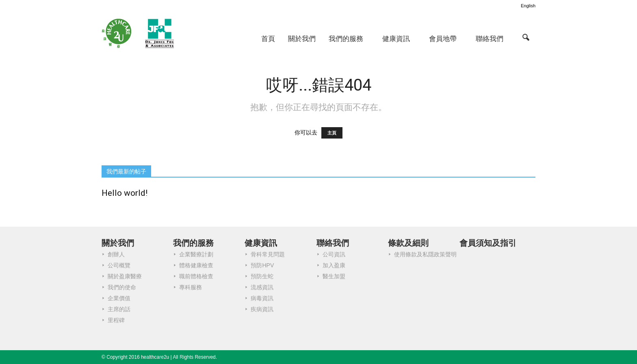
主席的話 (119, 309)
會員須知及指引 (488, 243)
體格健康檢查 (196, 265)
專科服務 (191, 287)
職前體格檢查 (196, 276)
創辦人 (116, 254)
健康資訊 (396, 39)
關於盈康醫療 (125, 276)
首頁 (268, 39)
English (528, 6)
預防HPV (262, 265)
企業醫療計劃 (196, 254)
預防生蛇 (262, 276)
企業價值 (119, 298)
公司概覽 (119, 265)
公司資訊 (334, 254)
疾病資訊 (262, 309)
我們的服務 (346, 39)
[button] (526, 37)
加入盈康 (334, 265)
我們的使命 (122, 287)
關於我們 (302, 39)
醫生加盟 (334, 276)
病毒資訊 (262, 298)
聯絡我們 (490, 39)
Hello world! (125, 193)
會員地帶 (443, 39)
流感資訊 (262, 287)
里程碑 (116, 320)
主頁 (332, 133)
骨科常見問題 (268, 254)
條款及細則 (408, 243)
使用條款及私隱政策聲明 (425, 254)
